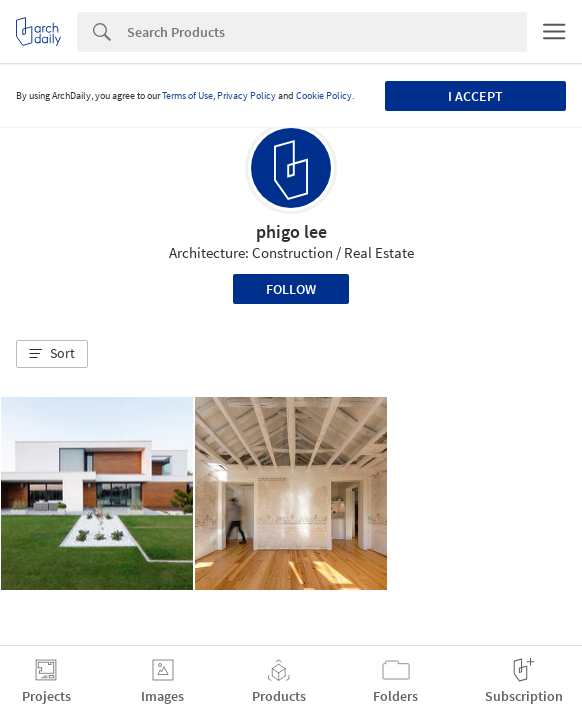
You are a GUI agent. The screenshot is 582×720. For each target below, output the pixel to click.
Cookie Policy (324, 95)
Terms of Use (187, 95)
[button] (52, 354)
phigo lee (291, 231)
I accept (475, 96)
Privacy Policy (246, 95)
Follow (291, 289)
